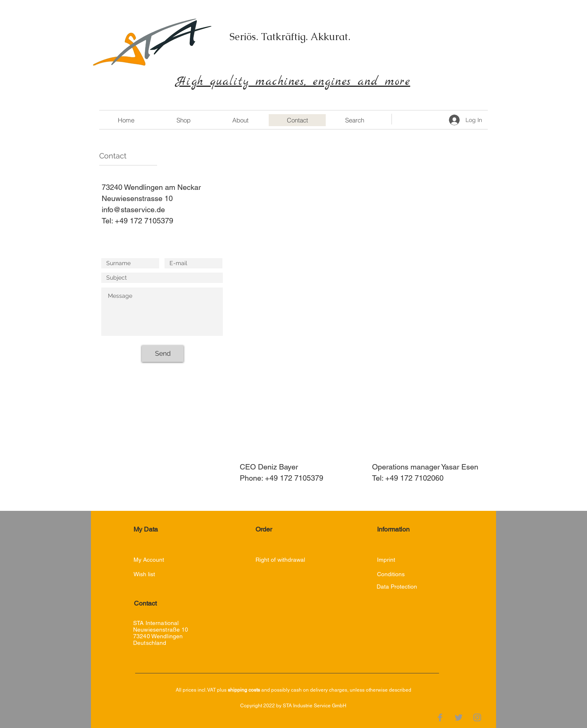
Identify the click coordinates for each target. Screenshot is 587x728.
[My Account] (163, 560)
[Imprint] (391, 560)
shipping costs (244, 690)
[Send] (163, 354)
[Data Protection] (407, 587)
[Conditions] (391, 574)
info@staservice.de (133, 210)
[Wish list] (148, 574)
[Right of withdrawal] (281, 560)
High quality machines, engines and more (293, 82)
